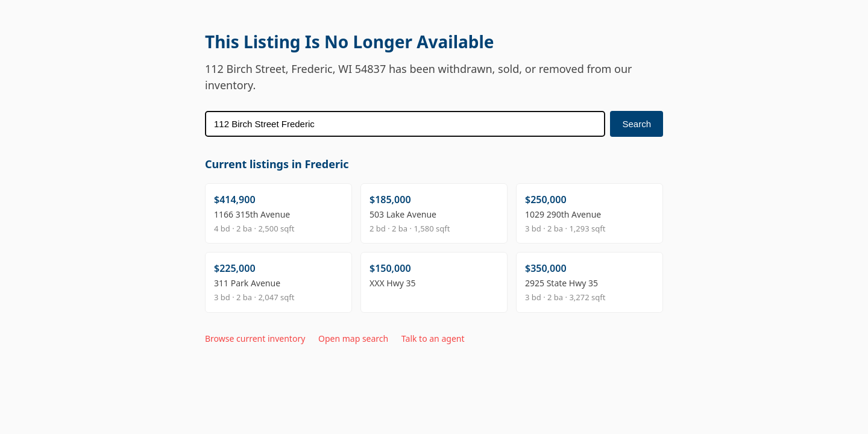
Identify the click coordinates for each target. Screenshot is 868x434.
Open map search (353, 338)
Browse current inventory (255, 338)
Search (637, 124)
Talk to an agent (433, 338)
